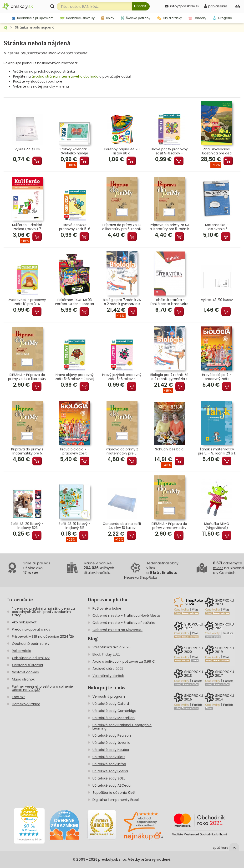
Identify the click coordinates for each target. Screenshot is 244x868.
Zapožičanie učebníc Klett (114, 793)
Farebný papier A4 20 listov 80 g (122, 151)
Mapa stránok (23, 679)
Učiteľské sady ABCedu (112, 785)
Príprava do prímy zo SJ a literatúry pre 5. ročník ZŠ (122, 227)
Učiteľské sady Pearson (112, 735)
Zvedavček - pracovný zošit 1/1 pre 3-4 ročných (27, 302)
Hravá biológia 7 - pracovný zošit (217, 377)
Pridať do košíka (37, 161)
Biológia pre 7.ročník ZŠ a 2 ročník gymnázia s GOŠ (122, 302)
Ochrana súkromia (27, 665)
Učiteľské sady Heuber (111, 750)
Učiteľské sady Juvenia (111, 743)
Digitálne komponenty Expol (116, 800)
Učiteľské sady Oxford (111, 704)
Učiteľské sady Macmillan (114, 718)
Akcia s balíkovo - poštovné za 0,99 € (124, 661)
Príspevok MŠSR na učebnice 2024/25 (43, 636)
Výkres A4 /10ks (27, 149)
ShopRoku (148, 577)
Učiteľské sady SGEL (109, 778)
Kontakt (18, 697)
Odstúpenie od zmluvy (31, 658)
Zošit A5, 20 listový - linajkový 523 (27, 526)
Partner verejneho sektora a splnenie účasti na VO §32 (42, 688)
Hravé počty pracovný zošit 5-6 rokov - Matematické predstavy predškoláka (169, 151)
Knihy (108, 18)
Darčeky (197, 18)
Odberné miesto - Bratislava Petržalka (124, 623)
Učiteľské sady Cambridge (114, 711)
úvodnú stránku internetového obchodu (65, 76)
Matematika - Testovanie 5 (217, 227)
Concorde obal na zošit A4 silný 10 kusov (122, 526)
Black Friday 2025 (107, 654)
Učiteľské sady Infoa (109, 764)
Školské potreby (136, 18)
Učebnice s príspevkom (33, 18)
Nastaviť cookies (25, 672)
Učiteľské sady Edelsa (110, 771)
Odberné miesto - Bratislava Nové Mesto (126, 616)
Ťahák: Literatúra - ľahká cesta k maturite (169, 302)
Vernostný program (109, 696)
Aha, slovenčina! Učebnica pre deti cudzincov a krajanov (217, 151)
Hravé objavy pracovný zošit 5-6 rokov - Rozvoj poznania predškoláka (75, 377)
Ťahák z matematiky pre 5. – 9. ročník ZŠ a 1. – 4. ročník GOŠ (217, 451)
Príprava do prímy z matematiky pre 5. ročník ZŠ (27, 451)
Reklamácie (22, 651)
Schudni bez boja (169, 449)
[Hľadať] (141, 6)
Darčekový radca (26, 704)
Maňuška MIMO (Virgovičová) (217, 526)
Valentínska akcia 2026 (112, 647)
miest (218, 568)
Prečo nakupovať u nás (31, 629)
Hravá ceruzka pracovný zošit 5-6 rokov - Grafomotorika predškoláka (75, 227)
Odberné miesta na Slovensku (117, 630)
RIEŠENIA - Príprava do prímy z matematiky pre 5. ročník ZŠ (169, 526)
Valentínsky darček (108, 676)
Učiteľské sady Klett (109, 757)
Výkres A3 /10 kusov (217, 300)
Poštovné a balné (107, 608)
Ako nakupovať (24, 622)
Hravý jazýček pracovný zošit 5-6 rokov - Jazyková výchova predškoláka (122, 377)
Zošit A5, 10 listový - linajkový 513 (75, 526)
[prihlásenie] (216, 6)
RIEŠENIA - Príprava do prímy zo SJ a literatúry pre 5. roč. (27, 377)
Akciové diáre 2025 (108, 669)
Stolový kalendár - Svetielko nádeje (75, 151)
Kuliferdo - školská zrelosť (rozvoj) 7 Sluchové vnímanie (27, 227)
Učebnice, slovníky (78, 18)
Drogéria (223, 18)
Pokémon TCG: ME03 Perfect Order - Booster (75, 302)
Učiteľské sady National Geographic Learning (122, 727)
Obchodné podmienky (31, 644)
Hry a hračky (170, 18)
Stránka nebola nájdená (35, 27)
